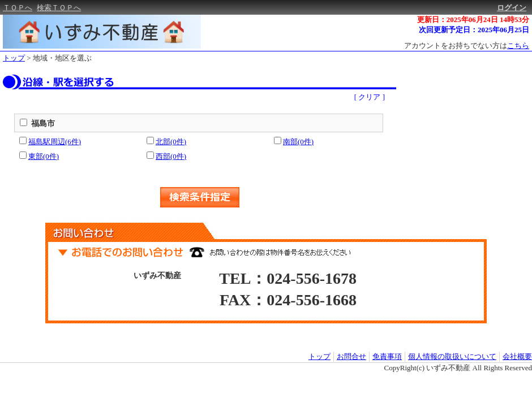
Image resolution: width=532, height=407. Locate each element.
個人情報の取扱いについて (452, 356)
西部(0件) (171, 156)
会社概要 (517, 356)
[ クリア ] (370, 97)
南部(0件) (298, 142)
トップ (14, 58)
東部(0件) (44, 156)
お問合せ (351, 356)
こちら (518, 46)
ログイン (512, 8)
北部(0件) (171, 142)
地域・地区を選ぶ (62, 58)
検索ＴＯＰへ (59, 8)
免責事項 (387, 356)
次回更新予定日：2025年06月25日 (474, 30)
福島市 (43, 124)
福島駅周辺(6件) (55, 142)
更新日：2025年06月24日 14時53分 (473, 20)
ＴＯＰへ (18, 8)
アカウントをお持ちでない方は (467, 46)
